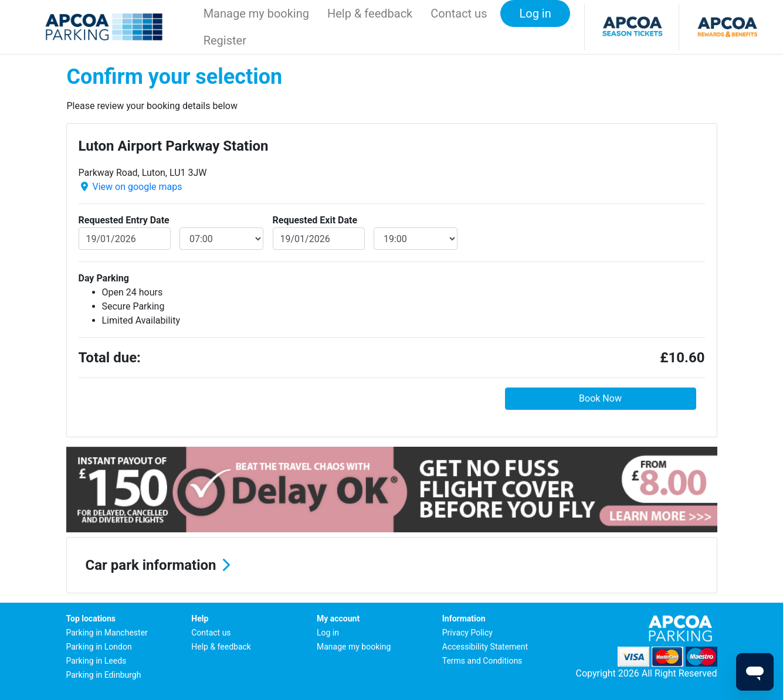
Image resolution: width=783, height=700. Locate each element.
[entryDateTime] (221, 239)
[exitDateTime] (416, 239)
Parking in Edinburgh (104, 675)
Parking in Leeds (96, 661)
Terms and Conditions (482, 661)
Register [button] (225, 40)
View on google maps (137, 187)
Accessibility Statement (485, 647)
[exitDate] (319, 239)
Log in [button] (535, 13)
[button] (392, 565)
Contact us (459, 13)
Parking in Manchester (107, 633)
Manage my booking (256, 13)
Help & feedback (370, 13)
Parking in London (99, 647)
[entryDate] (125, 239)
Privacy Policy (467, 633)
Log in (328, 633)
